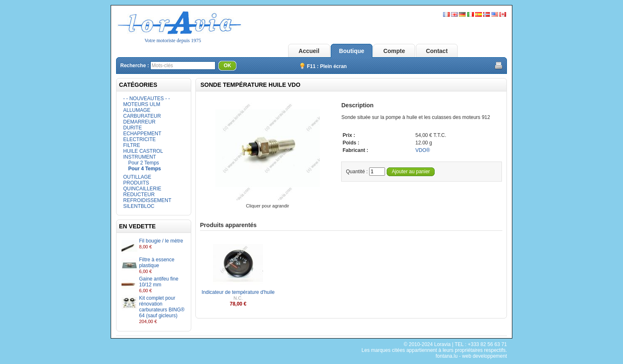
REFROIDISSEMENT (147, 200)
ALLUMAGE (137, 110)
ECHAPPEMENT (142, 134)
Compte (394, 51)
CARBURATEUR (142, 116)
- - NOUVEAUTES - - (147, 99)
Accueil (309, 51)
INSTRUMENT (140, 157)
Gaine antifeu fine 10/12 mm (159, 282)
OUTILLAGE (137, 177)
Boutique (352, 51)
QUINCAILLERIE (142, 189)
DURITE (133, 128)
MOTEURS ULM (142, 104)
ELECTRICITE (139, 139)
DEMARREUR (139, 122)
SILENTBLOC (139, 206)
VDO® (423, 150)
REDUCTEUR (139, 195)
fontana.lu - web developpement (471, 356)
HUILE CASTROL (143, 151)
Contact (437, 51)
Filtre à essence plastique (157, 263)
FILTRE (132, 145)
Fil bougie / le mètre (161, 241)
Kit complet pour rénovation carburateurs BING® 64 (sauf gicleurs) (162, 307)
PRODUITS (136, 183)
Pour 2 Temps (144, 163)
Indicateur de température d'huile (238, 292)
